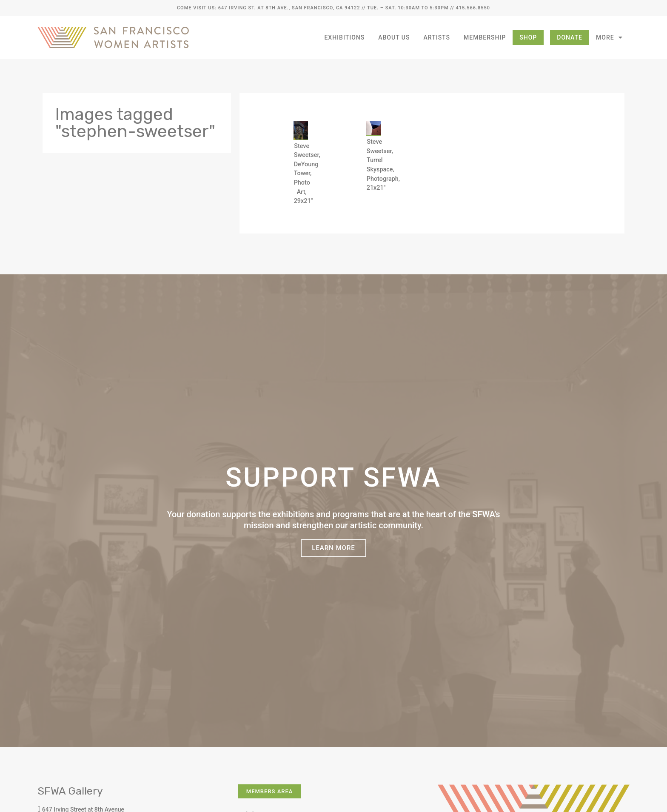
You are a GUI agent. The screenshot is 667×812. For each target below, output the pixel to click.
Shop (528, 37)
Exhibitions (344, 37)
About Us (394, 37)
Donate (570, 37)
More (609, 37)
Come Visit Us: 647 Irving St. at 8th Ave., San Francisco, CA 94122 (268, 8)
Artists (437, 37)
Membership (485, 37)
